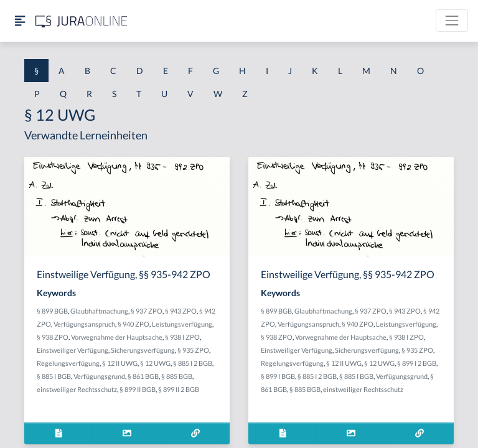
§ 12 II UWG (120, 363)
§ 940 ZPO (134, 324)
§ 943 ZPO (181, 311)
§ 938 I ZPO (182, 337)
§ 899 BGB (52, 311)
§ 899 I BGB (278, 376)
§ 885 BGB (177, 376)
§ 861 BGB (143, 376)
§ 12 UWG (155, 363)
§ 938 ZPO (53, 337)
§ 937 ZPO (147, 311)
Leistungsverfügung (182, 324)
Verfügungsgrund (99, 376)
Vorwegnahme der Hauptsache (117, 337)
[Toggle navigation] (452, 21)
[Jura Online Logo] (82, 21)
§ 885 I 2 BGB (193, 363)
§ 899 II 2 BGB (179, 389)
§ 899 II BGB (138, 389)
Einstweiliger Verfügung (73, 350)
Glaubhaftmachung (99, 311)
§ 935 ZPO (193, 350)
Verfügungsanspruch (84, 324)
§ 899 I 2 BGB (417, 363)
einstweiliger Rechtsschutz (77, 389)
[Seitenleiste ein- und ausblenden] (20, 21)
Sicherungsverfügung (143, 350)
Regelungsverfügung (68, 363)
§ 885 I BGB (54, 376)
